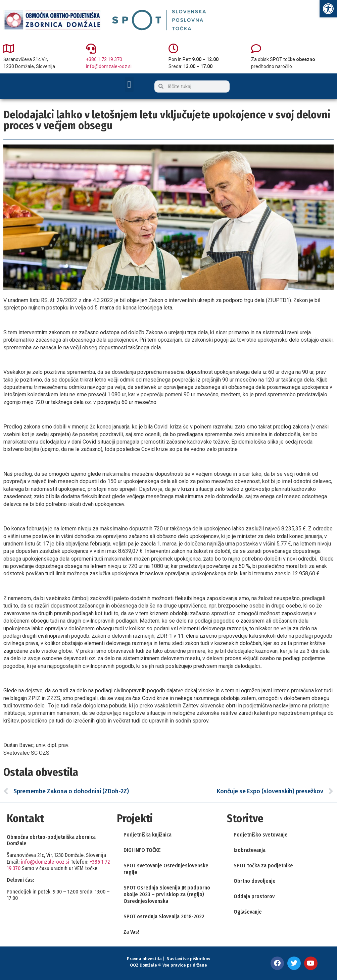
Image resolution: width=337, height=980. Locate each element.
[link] (328, 9)
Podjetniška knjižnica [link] (148, 835)
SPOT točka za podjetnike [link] (263, 866)
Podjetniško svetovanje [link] (261, 835)
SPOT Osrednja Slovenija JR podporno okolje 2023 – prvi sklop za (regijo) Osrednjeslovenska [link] (167, 894)
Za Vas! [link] (131, 932)
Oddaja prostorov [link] (254, 896)
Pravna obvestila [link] (144, 959)
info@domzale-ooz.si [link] (109, 66)
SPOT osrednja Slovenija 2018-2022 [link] (164, 916)
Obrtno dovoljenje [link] (255, 881)
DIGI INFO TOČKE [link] (142, 850)
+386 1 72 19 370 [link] (104, 59)
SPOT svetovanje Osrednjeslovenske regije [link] (166, 869)
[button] (129, 84)
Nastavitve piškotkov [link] (188, 959)
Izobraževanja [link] (250, 850)
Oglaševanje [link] (248, 912)
